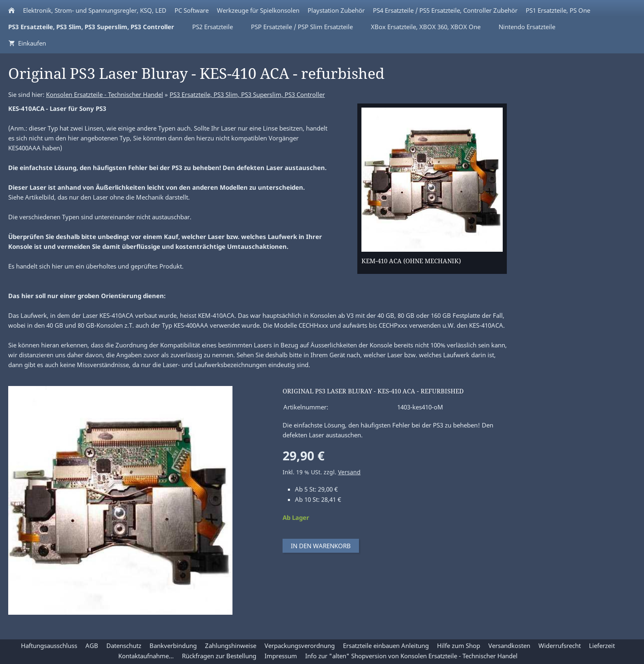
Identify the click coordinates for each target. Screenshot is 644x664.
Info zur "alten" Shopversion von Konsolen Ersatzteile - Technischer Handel (411, 656)
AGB (92, 646)
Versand (349, 472)
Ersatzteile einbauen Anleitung (386, 646)
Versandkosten (509, 646)
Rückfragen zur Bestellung (219, 656)
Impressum (281, 656)
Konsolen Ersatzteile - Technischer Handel (105, 94)
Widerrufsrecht (560, 646)
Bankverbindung (173, 646)
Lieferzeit (602, 646)
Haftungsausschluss (49, 646)
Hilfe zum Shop (459, 646)
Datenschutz (124, 646)
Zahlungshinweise (231, 646)
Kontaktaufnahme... (146, 656)
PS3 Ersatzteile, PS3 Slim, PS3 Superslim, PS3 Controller (247, 94)
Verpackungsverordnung (300, 646)
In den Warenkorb (321, 546)
